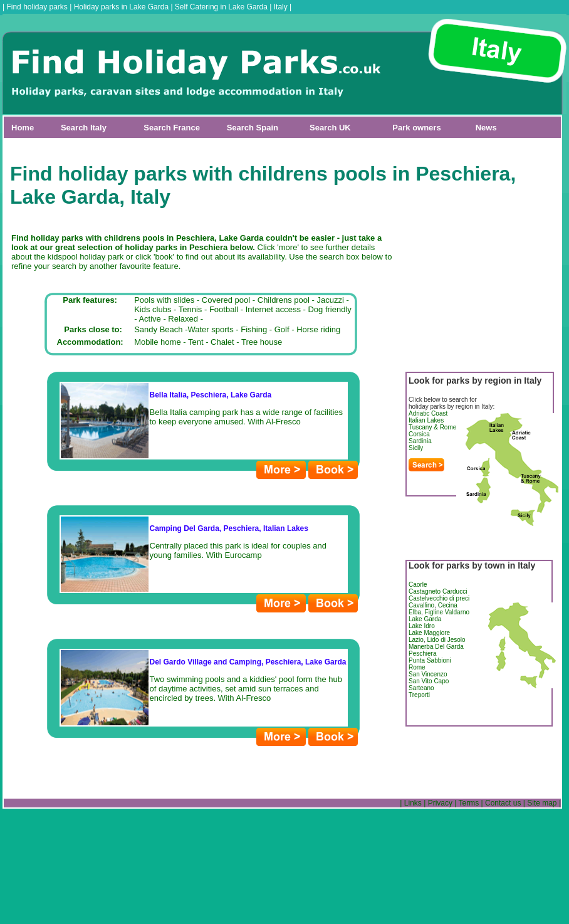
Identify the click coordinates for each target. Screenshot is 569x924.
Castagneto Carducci (438, 591)
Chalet (222, 342)
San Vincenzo (428, 674)
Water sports (210, 329)
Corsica (419, 434)
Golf (282, 329)
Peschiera (422, 654)
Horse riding (318, 329)
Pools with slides (164, 300)
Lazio (416, 640)
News (486, 128)
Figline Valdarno (447, 612)
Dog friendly (329, 309)
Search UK (330, 128)
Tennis (191, 309)
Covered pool (226, 300)
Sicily (416, 448)
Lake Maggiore (429, 633)
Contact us (503, 803)
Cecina (448, 605)
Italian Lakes (426, 420)
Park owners (416, 128)
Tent (196, 342)
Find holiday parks (37, 7)
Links (413, 803)
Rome (417, 667)
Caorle (418, 585)
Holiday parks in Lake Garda (121, 7)
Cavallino (421, 605)
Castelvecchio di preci (439, 598)
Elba (415, 612)
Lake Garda (425, 619)
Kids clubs (153, 309)
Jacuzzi (330, 300)
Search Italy (84, 128)
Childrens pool (284, 300)
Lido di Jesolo (446, 640)
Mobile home (157, 342)
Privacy (440, 803)
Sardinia (420, 441)
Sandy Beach (158, 329)
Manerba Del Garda (436, 647)
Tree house (262, 342)
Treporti (419, 695)
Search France (172, 128)
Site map (542, 803)
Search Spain (253, 128)
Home (23, 128)
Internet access (273, 309)
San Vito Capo (429, 681)
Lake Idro (422, 626)
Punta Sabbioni (430, 660)
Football (224, 309)
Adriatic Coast (428, 413)
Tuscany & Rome (432, 427)
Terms (469, 803)
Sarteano (421, 688)
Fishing (254, 329)
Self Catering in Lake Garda (221, 7)
